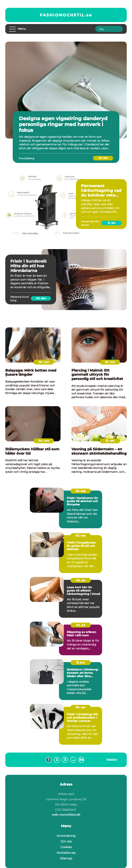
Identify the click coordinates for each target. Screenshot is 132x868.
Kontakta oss (66, 853)
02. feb (103, 158)
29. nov (110, 362)
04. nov (44, 441)
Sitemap (66, 858)
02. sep (81, 535)
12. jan (112, 223)
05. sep (81, 491)
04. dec (41, 298)
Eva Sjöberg (27, 158)
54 (81, 760)
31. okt (110, 441)
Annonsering (66, 836)
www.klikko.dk (70, 815)
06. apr (81, 707)
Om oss (66, 841)
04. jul (81, 580)
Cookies (66, 847)
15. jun (81, 662)
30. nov (44, 362)
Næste (112, 760)
